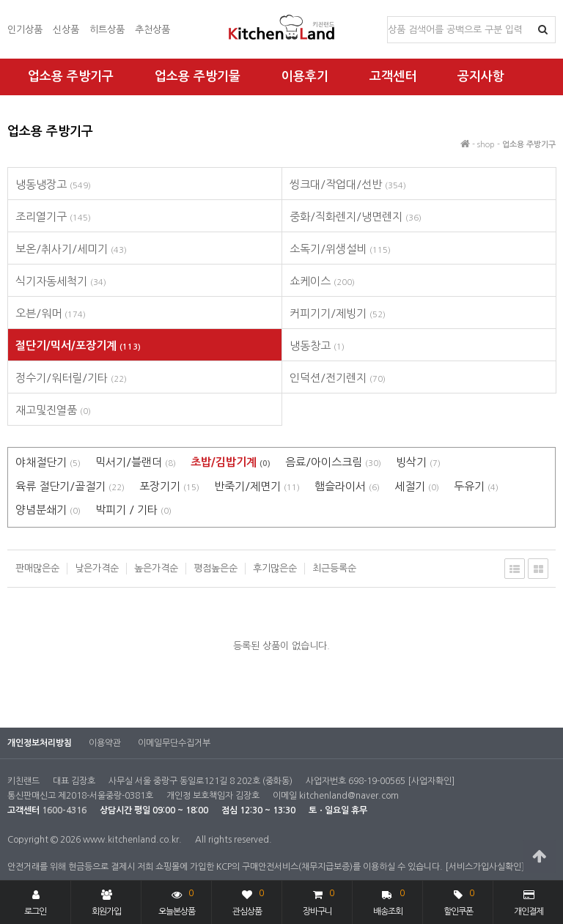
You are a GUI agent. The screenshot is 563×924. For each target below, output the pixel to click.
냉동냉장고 (53, 184)
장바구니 (318, 901)
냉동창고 (317, 345)
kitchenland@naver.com (349, 796)
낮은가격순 (97, 568)
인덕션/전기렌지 (338, 378)
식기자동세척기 (61, 281)
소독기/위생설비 (340, 249)
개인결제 (529, 903)
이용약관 (105, 743)
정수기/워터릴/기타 (71, 378)
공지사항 (481, 77)
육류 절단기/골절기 (70, 486)
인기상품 (25, 30)
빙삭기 (418, 462)
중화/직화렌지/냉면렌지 (356, 217)
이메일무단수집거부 (174, 743)
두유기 (476, 486)
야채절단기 (48, 462)
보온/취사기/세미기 (71, 249)
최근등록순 (334, 568)
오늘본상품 (177, 901)
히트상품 (107, 30)
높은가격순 (156, 568)
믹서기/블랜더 (136, 462)
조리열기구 (53, 217)
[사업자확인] (431, 781)
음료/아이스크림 (333, 462)
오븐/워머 (51, 313)
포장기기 (169, 486)
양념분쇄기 (48, 510)
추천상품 (152, 30)
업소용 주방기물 (198, 77)
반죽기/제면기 (257, 486)
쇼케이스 (322, 281)
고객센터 (393, 77)
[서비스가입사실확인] (485, 867)
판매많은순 (37, 568)
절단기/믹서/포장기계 (78, 345)
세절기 (417, 486)
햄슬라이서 (347, 486)
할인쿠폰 (459, 901)
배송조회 (389, 901)
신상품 (66, 30)
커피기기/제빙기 (338, 313)
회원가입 (106, 903)
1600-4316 (64, 810)
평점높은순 (216, 568)
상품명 (388, 17)
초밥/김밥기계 (231, 462)
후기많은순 (275, 568)
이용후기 (305, 77)
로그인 (35, 903)
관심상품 (248, 901)
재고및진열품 (53, 410)
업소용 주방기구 (71, 77)
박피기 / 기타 (133, 510)
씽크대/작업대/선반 (348, 184)
